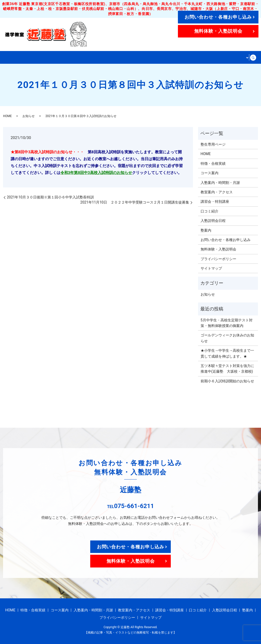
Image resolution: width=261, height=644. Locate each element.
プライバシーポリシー (218, 259)
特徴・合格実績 (41, 57)
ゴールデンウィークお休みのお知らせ (227, 338)
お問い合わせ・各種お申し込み (218, 17)
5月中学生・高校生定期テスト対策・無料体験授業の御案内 (227, 323)
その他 (239, 57)
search (254, 57)
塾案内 (206, 230)
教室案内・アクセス (165, 57)
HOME (13, 57)
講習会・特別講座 (208, 57)
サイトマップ (211, 268)
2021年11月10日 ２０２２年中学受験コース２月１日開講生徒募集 (135, 202)
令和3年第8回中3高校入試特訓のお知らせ (96, 172)
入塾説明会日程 (213, 220)
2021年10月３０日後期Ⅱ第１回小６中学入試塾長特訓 (50, 197)
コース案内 (73, 57)
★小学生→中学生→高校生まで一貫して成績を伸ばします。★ (227, 353)
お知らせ (29, 116)
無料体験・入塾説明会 (218, 31)
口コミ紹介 (210, 211)
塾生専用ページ (213, 144)
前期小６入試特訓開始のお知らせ (227, 381)
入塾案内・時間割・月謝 (115, 57)
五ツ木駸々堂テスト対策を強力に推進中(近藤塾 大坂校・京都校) (227, 368)
